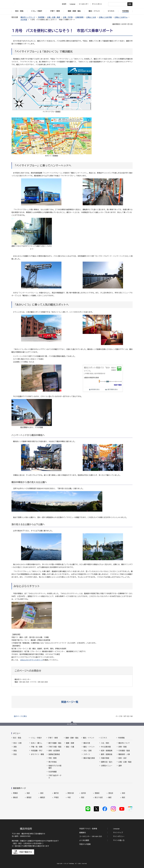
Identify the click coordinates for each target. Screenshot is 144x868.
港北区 (111, 793)
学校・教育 (52, 758)
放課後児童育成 (54, 754)
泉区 (42, 793)
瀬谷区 (16, 797)
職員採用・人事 (124, 754)
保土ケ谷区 (99, 797)
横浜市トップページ (28, 17)
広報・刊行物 (68, 17)
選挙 (120, 766)
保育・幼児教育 (54, 751)
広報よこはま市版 (105, 17)
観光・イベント (89, 738)
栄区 (124, 793)
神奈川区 (71, 793)
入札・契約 (105, 743)
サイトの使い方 (119, 840)
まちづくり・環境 (37, 754)
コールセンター (84, 4)
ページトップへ (72, 724)
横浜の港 (87, 743)
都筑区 (29, 797)
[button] (72, 702)
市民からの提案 (85, 844)
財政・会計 (123, 758)
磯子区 (56, 793)
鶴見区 (43, 797)
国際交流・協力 (107, 762)
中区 (69, 797)
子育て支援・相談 (55, 747)
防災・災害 (18, 743)
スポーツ (87, 754)
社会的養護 (52, 772)
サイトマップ (118, 833)
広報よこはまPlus (121, 17)
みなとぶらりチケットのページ (32, 660)
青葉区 (16, 793)
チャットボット (97, 4)
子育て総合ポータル (55, 777)
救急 (15, 751)
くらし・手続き (36, 738)
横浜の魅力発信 (89, 758)
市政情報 (41, 17)
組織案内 (83, 833)
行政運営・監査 (124, 751)
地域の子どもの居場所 (55, 767)
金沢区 (84, 793)
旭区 (28, 793)
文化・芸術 (87, 751)
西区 (83, 797)
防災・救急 (17, 738)
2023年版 (24, 20)
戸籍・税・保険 (37, 747)
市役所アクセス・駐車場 (88, 829)
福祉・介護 (70, 747)
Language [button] (73, 4)
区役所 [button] (64, 4)
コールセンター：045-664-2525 (91, 836)
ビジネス (104, 738)
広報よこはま (91, 17)
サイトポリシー (119, 836)
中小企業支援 (106, 747)
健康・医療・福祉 (72, 738)
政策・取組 (123, 747)
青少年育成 (52, 762)
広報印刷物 (80, 17)
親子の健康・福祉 (55, 743)
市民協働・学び (37, 751)
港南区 (97, 793)
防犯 (15, 754)
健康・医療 (70, 743)
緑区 (110, 797)
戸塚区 (56, 797)
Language (116, 829)
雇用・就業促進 (107, 754)
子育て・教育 (53, 738)
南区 (124, 797)
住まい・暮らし (37, 743)
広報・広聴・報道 (54, 17)
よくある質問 (84, 840)
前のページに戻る (20, 716)
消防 (15, 747)
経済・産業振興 (107, 751)
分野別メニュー (107, 766)
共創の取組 (105, 758)
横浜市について (124, 743)
